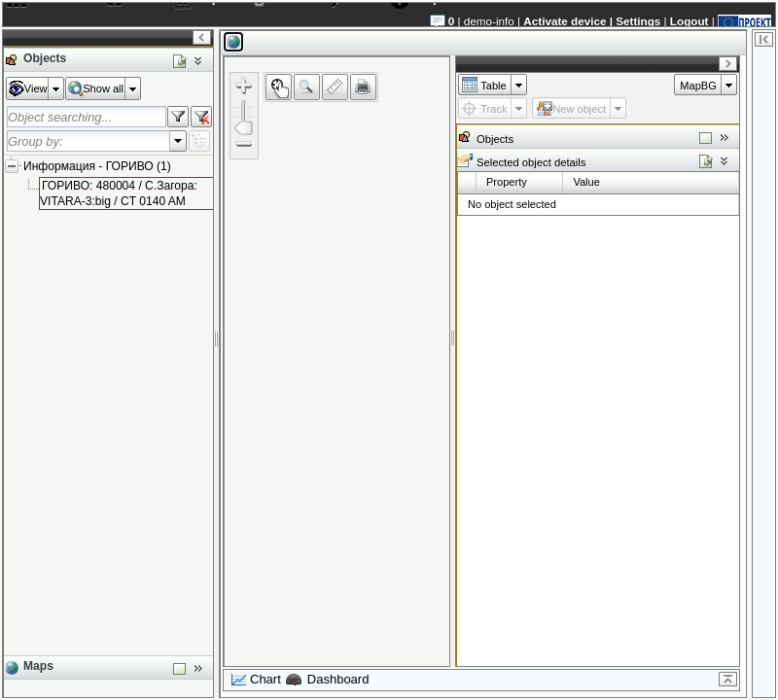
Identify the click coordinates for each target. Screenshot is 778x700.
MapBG (698, 86)
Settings (638, 21)
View (36, 88)
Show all (103, 88)
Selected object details (531, 162)
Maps (38, 684)
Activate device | (569, 21)
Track (494, 109)
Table (493, 86)
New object (579, 109)
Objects (45, 58)
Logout (691, 21)
